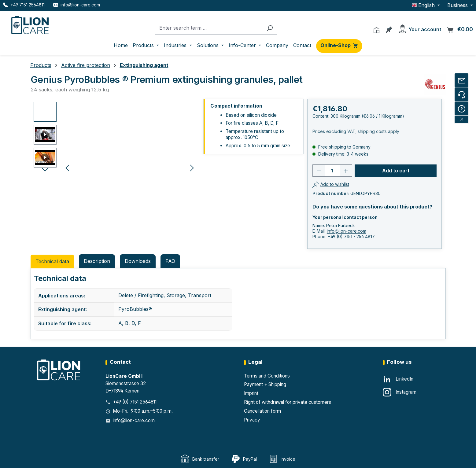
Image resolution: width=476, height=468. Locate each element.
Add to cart (396, 171)
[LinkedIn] (398, 379)
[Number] (332, 171)
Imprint (251, 393)
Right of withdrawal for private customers (288, 402)
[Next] (192, 167)
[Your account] (419, 28)
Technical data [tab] (52, 261)
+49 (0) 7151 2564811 (135, 402)
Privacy (252, 420)
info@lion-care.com (347, 231)
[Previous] (67, 167)
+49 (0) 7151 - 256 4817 (351, 236)
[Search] (270, 28)
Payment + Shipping (265, 384)
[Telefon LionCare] (24, 5)
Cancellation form (262, 411)
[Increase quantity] (346, 171)
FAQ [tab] (170, 261)
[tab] (97, 261)
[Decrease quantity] (319, 171)
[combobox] (209, 28)
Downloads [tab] (138, 261)
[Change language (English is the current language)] (426, 5)
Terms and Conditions (267, 376)
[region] (115, 168)
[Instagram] (400, 392)
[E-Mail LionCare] (77, 5)
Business (458, 5)
